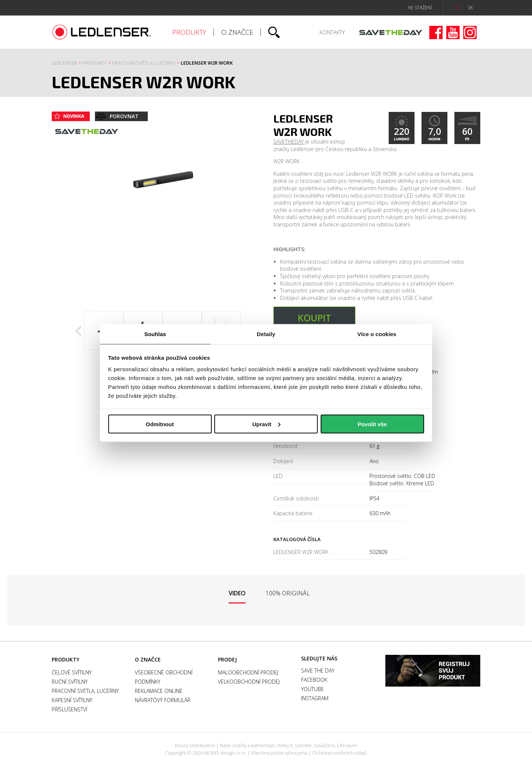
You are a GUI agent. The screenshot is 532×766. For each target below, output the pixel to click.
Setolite (303, 745)
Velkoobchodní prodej (249, 682)
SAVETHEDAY (289, 142)
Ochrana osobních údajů (340, 753)
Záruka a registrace (433, 671)
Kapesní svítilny (72, 700)
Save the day (391, 33)
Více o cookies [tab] (377, 334)
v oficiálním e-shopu (314, 320)
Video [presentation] (237, 593)
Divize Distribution (195, 745)
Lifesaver (347, 745)
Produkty (189, 32)
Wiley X (285, 745)
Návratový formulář (163, 700)
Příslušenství (69, 709)
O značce (237, 32)
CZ (457, 8)
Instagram (470, 33)
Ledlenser (102, 32)
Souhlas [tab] (155, 334)
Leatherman (261, 745)
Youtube (453, 33)
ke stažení (420, 8)
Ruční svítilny (70, 682)
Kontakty (332, 32)
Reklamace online (159, 691)
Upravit (266, 424)
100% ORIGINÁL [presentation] (288, 593)
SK (470, 8)
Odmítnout (160, 424)
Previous (78, 331)
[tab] (237, 594)
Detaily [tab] (266, 334)
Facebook (436, 33)
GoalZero (325, 745)
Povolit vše (372, 424)
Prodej (227, 659)
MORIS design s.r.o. (225, 753)
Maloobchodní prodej (248, 672)
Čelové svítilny (72, 672)
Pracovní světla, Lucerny (144, 63)
